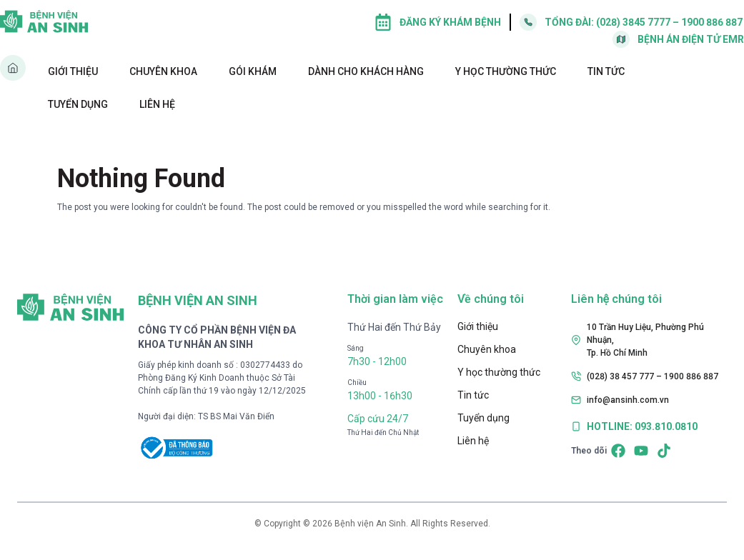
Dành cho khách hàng (366, 71)
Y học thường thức (506, 71)
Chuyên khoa (163, 71)
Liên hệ (157, 104)
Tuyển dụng (78, 104)
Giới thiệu (73, 71)
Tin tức (606, 71)
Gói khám (253, 71)
